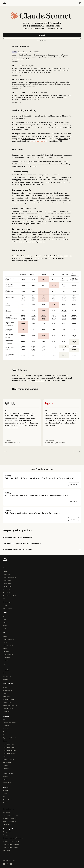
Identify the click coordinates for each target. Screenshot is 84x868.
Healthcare (6, 661)
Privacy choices (7, 832)
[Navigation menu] (80, 3)
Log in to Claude (7, 608)
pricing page (63, 139)
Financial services (8, 655)
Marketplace (6, 696)
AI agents (6, 636)
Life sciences (7, 667)
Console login (7, 712)
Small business (7, 676)
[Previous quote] (75, 451)
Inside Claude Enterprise (10, 750)
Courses (5, 732)
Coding (5, 642)
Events (5, 741)
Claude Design (7, 584)
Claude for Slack (7, 593)
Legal (4, 664)
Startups (5, 679)
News (5, 806)
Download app (7, 602)
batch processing (28, 139)
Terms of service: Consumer (11, 847)
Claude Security (7, 587)
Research (6, 803)
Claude (5, 571)
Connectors (6, 729)
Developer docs (7, 690)
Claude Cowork (7, 581)
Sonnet (5, 625)
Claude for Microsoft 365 (10, 596)
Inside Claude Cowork (9, 747)
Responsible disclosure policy (11, 841)
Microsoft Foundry (8, 709)
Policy (5, 797)
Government (6, 658)
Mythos (5, 616)
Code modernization (9, 639)
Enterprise (6, 652)
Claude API (57, 141)
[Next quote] (79, 451)
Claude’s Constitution (9, 809)
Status (5, 780)
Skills (4, 599)
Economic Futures (8, 800)
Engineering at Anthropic (10, 738)
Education (6, 649)
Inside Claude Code (8, 744)
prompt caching (55, 136)
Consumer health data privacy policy (13, 838)
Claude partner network (10, 723)
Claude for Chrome (8, 590)
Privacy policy (7, 835)
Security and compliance (10, 821)
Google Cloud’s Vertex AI (10, 705)
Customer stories (8, 735)
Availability (6, 777)
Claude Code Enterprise (10, 578)
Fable (4, 619)
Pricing (5, 605)
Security (5, 673)
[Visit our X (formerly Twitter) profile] (7, 864)
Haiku (5, 628)
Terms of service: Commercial (11, 844)
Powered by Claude (8, 759)
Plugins (5, 756)
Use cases (6, 769)
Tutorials (5, 766)
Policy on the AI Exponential (10, 815)
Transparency (7, 824)
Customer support (8, 645)
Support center (7, 783)
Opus (4, 622)
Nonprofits (6, 670)
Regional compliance (9, 699)
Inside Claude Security (9, 753)
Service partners (8, 762)
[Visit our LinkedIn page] (4, 864)
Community (6, 726)
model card (39, 380)
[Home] (4, 3)
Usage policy (6, 850)
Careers (5, 794)
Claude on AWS (7, 702)
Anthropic (6, 791)
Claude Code (7, 574)
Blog (4, 720)
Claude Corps (7, 812)
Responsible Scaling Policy (10, 818)
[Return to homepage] (5, 560)
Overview (6, 687)
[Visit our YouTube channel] (11, 864)
